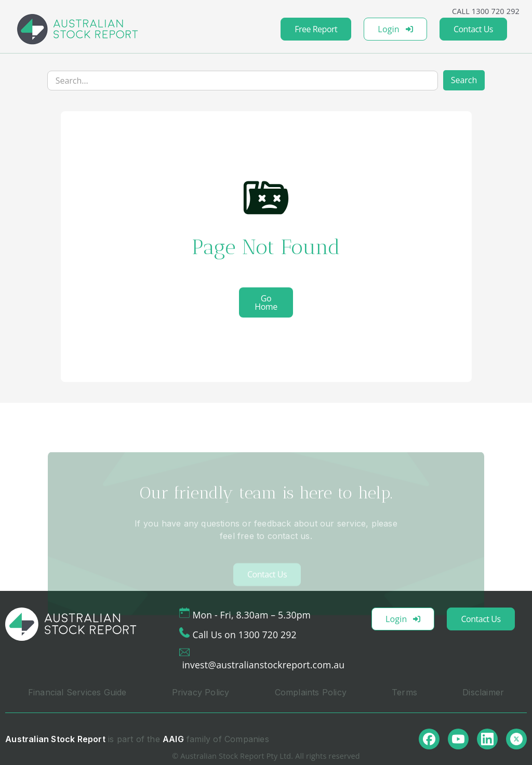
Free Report (316, 29)
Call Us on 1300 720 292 (244, 635)
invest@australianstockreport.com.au (263, 665)
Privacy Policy (201, 692)
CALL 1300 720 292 (486, 11)
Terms (404, 692)
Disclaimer (483, 692)
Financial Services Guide (77, 692)
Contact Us (473, 29)
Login (395, 29)
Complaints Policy (311, 692)
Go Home (266, 302)
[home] (77, 29)
